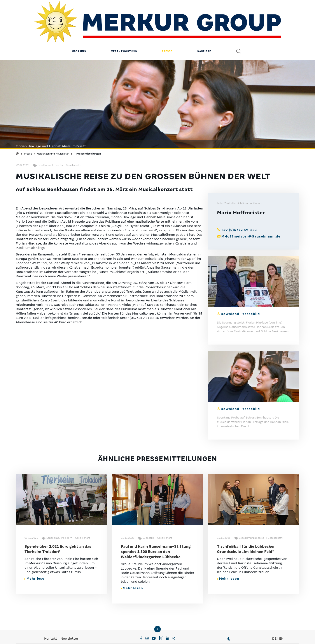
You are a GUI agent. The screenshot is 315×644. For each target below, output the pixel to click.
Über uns (79, 30)
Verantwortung (124, 30)
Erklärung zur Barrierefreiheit (204, 635)
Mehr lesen (36, 557)
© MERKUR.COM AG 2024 (249, 635)
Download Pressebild (240, 292)
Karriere (204, 30)
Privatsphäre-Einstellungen (68, 635)
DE (274, 617)
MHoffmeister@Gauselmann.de (251, 215)
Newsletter (69, 617)
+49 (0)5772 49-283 (239, 208)
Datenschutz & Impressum (114, 635)
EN (281, 617)
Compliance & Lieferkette (158, 635)
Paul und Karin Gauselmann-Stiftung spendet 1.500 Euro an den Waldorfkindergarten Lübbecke (156, 530)
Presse (167, 30)
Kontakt (51, 617)
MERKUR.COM (143, 629)
